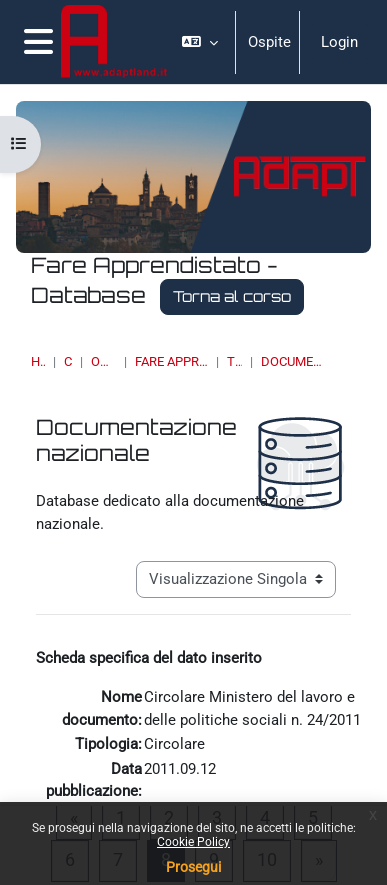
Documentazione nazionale (293, 361)
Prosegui (193, 867)
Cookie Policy (193, 842)
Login (339, 42)
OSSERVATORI (104, 361)
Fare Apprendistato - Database (171, 361)
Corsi (68, 361)
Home (38, 361)
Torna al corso (232, 296)
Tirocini (234, 361)
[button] (200, 42)
